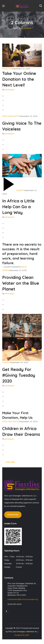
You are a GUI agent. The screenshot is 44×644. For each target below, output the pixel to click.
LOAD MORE (10, 462)
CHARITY (20, 190)
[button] (41, 6)
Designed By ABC (22, 635)
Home (16, 28)
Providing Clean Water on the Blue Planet (21, 283)
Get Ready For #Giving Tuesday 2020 (19, 375)
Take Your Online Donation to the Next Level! (19, 79)
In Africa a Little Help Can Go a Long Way (18, 207)
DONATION (7, 69)
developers (10, 90)
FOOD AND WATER (11, 116)
